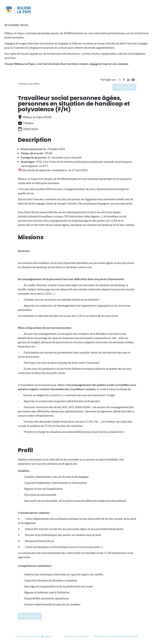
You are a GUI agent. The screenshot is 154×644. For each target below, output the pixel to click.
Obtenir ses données (77, 636)
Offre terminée (124, 87)
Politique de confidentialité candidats (116, 636)
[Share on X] (119, 80)
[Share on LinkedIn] (129, 80)
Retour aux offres (29, 84)
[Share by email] (133, 80)
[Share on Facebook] (124, 80)
